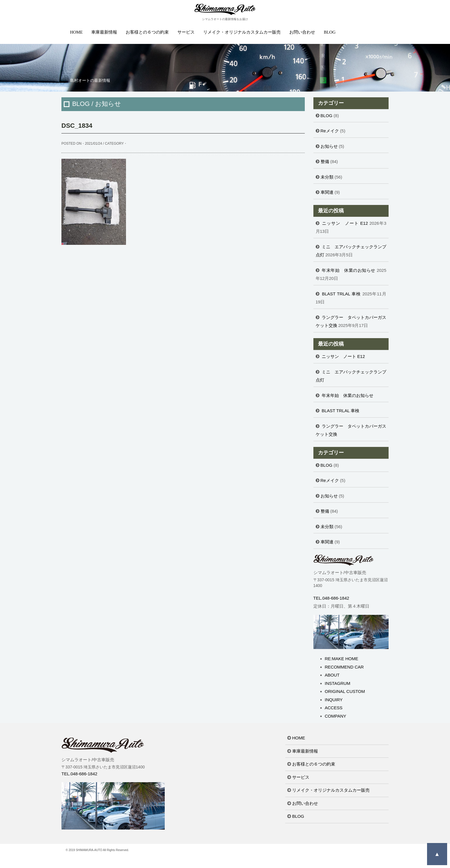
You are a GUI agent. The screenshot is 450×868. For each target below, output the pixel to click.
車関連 (327, 192)
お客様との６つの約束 (147, 32)
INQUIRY (334, 700)
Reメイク (330, 131)
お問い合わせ (302, 32)
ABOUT (332, 675)
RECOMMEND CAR (344, 667)
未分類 (327, 177)
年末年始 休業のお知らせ (349, 270)
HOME (76, 32)
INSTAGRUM (338, 683)
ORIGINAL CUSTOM (345, 691)
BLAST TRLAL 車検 (342, 294)
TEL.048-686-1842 (331, 598)
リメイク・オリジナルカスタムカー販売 (242, 32)
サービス (186, 32)
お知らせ (329, 146)
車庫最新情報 (104, 32)
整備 (325, 161)
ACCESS (334, 708)
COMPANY (336, 716)
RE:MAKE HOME (342, 659)
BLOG (330, 32)
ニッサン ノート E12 (345, 223)
